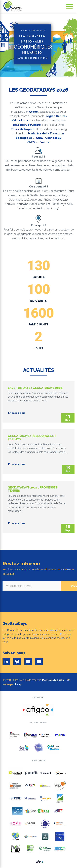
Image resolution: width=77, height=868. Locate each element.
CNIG (40, 138)
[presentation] (28, 597)
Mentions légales (53, 680)
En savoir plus (17, 413)
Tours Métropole (23, 129)
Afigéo (33, 112)
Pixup (18, 684)
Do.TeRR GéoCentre (27, 125)
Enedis (44, 142)
